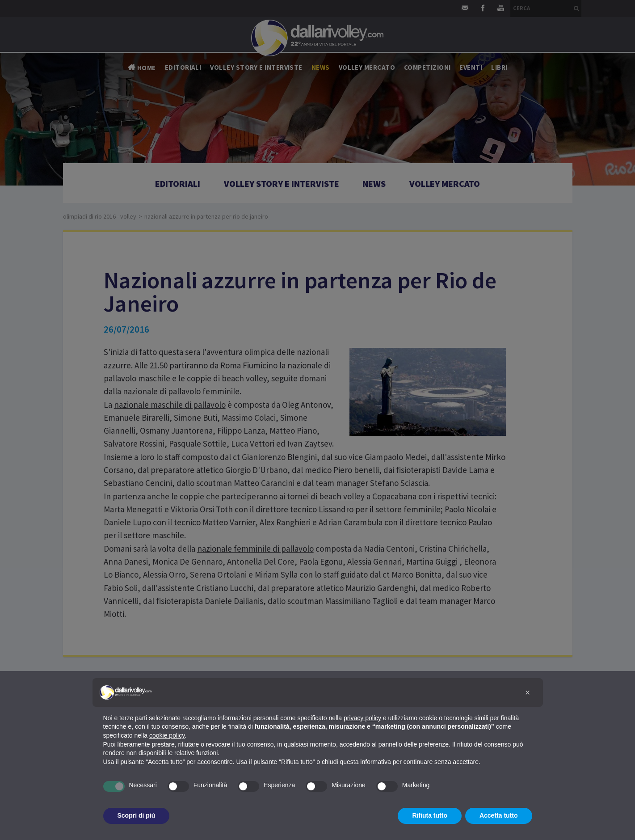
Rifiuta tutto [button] (430, 815)
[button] (528, 692)
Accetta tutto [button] (499, 815)
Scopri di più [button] (137, 815)
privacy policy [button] (362, 718)
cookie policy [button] (167, 735)
